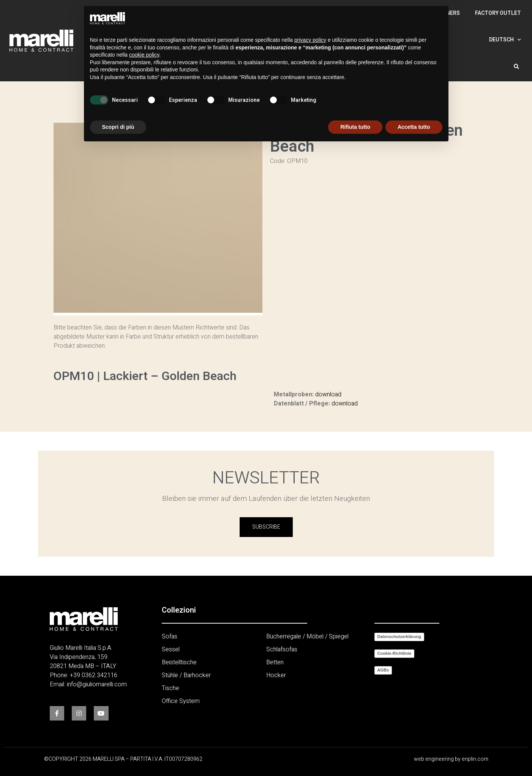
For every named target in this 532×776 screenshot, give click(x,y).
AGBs (383, 670)
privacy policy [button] (310, 40)
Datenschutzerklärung (399, 637)
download (328, 394)
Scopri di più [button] (118, 127)
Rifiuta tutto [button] (355, 127)
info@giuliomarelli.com (97, 684)
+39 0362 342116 (94, 675)
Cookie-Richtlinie (395, 653)
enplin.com (475, 759)
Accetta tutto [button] (414, 127)
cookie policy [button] (144, 55)
